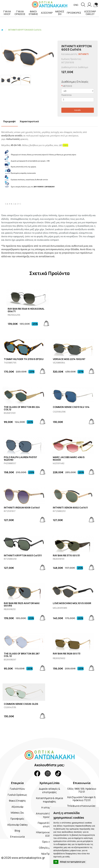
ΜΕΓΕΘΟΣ (67, 86)
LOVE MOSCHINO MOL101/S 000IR (72, 603)
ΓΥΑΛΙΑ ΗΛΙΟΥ (7, 13)
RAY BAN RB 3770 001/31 (66, 556)
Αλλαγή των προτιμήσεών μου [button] (73, 862)
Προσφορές (17, 819)
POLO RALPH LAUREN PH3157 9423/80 (20, 459)
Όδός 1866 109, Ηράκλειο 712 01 (82, 790)
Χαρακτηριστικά (29, 121)
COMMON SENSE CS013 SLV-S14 (71, 407)
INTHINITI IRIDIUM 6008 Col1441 (22, 508)
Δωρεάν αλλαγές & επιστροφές (49, 790)
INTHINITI (84, 54)
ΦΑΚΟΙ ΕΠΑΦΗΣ (33, 13)
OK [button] (56, 862)
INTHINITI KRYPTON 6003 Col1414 (25, 30)
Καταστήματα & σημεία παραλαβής (49, 800)
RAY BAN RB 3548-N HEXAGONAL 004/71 (26, 310)
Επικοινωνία (17, 837)
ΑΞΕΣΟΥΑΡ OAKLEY (90, 13)
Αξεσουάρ (17, 807)
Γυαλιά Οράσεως (17, 795)
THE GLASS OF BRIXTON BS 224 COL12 (22, 408)
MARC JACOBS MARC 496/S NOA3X (69, 459)
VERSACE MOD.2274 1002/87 (69, 359)
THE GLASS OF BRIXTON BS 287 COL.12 (22, 655)
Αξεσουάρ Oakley (17, 825)
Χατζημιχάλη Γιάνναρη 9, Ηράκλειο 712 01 (82, 799)
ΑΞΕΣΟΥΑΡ (47, 13)
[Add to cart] (46, 323)
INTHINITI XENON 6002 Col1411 (70, 508)
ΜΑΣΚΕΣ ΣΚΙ (60, 13)
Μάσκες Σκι (17, 813)
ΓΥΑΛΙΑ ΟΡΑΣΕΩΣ (20, 13)
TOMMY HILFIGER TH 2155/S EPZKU (24, 359)
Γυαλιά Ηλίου (17, 789)
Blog (17, 831)
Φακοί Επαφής (17, 801)
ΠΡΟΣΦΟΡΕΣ (74, 13)
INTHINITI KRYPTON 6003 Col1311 (23, 556)
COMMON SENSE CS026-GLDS (21, 704)
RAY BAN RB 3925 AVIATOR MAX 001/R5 (22, 605)
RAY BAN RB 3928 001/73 (67, 654)
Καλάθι (78, 110)
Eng (76, 5)
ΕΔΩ (66, 145)
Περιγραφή (9, 121)
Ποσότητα (66, 95)
